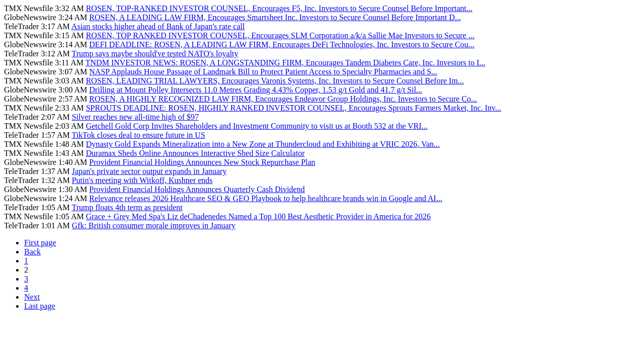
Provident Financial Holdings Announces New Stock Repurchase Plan (202, 162)
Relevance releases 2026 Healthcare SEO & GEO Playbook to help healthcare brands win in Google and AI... (266, 198)
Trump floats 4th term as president (127, 207)
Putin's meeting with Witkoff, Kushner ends (142, 180)
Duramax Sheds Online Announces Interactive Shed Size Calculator (195, 153)
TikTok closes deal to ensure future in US (138, 135)
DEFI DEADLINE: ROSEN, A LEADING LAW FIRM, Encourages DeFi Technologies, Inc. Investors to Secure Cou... (281, 44)
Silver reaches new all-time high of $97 (135, 117)
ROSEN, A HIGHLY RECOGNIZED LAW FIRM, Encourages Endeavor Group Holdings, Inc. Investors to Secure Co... (283, 99)
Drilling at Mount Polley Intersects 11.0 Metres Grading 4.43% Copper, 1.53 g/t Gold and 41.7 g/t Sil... (256, 90)
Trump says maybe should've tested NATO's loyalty (155, 54)
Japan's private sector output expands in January (149, 171)
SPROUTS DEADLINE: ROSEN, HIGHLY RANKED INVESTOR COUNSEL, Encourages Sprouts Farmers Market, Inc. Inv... (294, 108)
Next (32, 297)
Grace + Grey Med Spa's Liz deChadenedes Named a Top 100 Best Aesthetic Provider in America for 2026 (258, 216)
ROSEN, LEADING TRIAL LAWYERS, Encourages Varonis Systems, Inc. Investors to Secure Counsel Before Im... (275, 81)
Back (32, 252)
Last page (40, 306)
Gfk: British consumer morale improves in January (154, 225)
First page (40, 243)
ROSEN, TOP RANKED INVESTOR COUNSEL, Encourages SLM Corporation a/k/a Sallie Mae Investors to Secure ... (280, 35)
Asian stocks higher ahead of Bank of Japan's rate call (158, 26)
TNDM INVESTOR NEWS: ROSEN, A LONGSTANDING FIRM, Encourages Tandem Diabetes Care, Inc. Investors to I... (286, 63)
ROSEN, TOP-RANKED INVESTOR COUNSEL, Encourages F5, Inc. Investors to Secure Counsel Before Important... (279, 8)
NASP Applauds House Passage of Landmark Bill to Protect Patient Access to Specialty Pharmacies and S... (263, 72)
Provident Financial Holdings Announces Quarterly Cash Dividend (197, 189)
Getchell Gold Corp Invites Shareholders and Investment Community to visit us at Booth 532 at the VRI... (257, 126)
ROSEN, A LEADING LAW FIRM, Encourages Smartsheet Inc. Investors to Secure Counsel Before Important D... (275, 17)
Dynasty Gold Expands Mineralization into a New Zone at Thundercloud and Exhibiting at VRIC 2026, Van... (263, 144)
